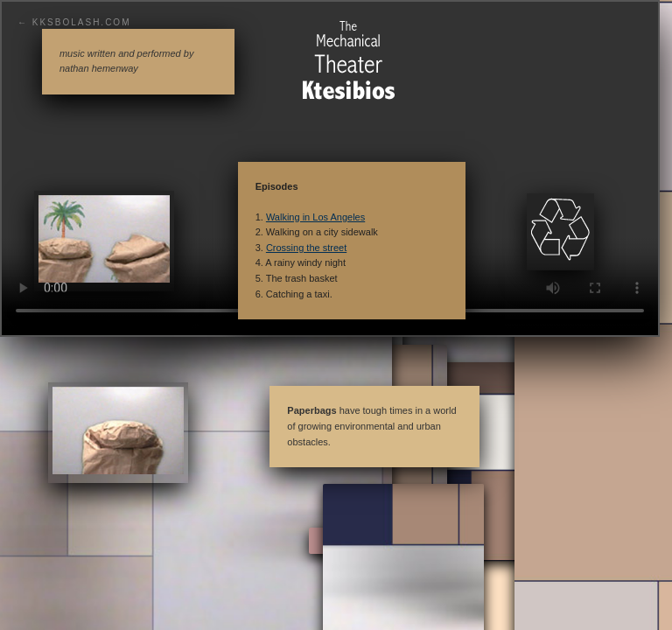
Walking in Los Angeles (315, 217)
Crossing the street (306, 248)
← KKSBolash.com (74, 22)
